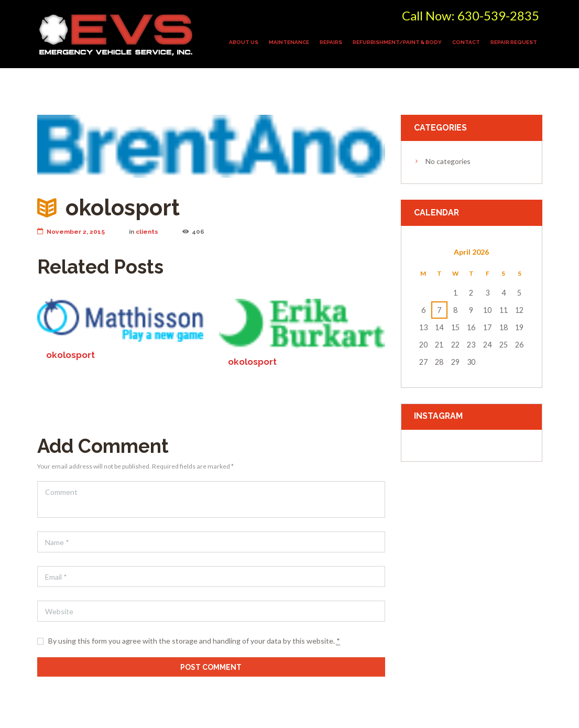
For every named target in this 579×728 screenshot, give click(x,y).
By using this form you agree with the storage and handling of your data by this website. (194, 641)
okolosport (70, 355)
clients (147, 232)
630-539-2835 (498, 15)
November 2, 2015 (71, 232)
